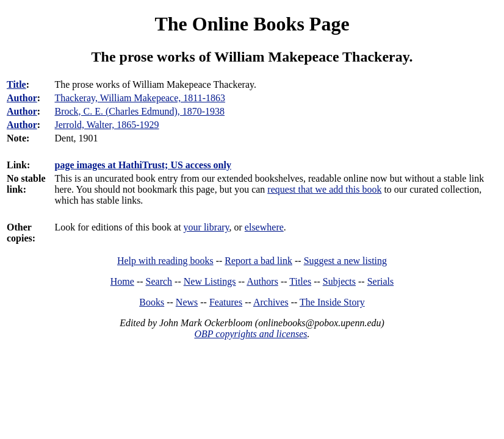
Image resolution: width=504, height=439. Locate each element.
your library (207, 227)
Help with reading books (165, 261)
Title (16, 84)
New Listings (210, 281)
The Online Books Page (252, 24)
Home (122, 281)
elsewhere (264, 227)
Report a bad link (258, 261)
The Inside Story (332, 302)
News (187, 302)
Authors (262, 281)
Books (152, 302)
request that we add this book (324, 189)
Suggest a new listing (345, 261)
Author (22, 98)
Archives (271, 302)
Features (226, 302)
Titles (300, 281)
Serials (381, 281)
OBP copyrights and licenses (250, 334)
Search (159, 281)
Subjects (339, 281)
